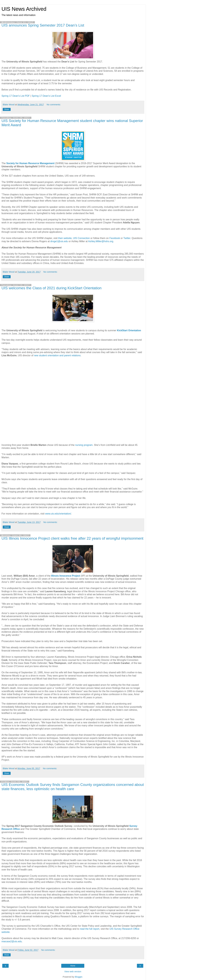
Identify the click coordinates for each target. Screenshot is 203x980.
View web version (73, 972)
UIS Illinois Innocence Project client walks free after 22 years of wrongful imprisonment (72, 538)
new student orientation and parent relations (57, 355)
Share (7, 109)
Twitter (127, 238)
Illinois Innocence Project (66, 576)
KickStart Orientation (129, 330)
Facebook (115, 238)
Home (73, 966)
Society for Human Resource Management (30, 163)
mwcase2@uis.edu (12, 941)
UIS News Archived (24, 9)
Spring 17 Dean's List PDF (16, 96)
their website (65, 238)
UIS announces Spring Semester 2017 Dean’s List (43, 25)
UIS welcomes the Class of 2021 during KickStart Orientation (52, 288)
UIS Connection (81, 238)
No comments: (54, 105)
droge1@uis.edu (59, 241)
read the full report (89, 929)
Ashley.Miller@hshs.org (101, 241)
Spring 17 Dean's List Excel (46, 96)
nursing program (84, 445)
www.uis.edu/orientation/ (58, 514)
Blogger (79, 977)
